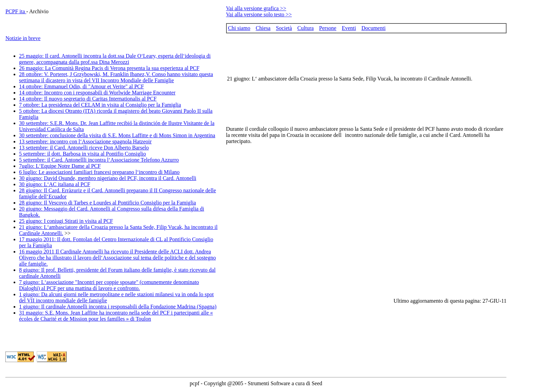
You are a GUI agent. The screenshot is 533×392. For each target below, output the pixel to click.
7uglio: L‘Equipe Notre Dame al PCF (60, 166)
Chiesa (263, 28)
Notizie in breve (23, 38)
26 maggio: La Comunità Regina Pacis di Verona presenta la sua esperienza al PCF (109, 68)
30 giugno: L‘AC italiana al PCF (55, 184)
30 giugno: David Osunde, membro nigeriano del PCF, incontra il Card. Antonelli (108, 178)
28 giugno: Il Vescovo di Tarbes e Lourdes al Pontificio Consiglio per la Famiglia (107, 203)
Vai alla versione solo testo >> (259, 14)
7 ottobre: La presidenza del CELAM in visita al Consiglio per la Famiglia (100, 105)
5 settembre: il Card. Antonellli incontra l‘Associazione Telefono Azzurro (99, 160)
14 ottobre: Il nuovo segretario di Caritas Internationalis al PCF (88, 99)
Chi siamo (239, 28)
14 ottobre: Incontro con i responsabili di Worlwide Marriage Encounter (97, 93)
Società (284, 28)
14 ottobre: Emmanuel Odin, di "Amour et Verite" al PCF (81, 86)
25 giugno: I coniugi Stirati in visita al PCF (66, 221)
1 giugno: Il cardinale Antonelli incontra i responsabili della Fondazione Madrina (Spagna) (118, 307)
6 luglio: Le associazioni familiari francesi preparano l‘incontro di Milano (99, 172)
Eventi (349, 28)
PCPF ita (16, 11)
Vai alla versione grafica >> (256, 8)
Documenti (373, 28)
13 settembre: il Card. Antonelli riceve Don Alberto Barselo (84, 148)
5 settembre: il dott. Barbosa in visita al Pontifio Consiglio (82, 154)
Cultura (306, 28)
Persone (328, 28)
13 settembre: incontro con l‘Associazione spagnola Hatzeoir (85, 141)
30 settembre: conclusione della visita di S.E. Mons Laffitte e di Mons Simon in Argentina (117, 135)
